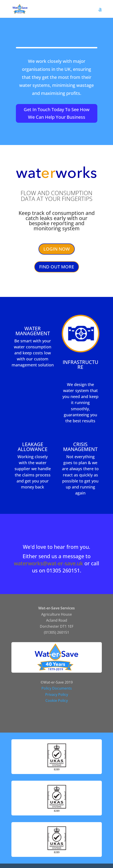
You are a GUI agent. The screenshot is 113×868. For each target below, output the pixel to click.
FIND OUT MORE (57, 267)
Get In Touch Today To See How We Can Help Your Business (57, 113)
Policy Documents (57, 688)
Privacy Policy (57, 694)
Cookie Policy (57, 701)
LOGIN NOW (57, 249)
